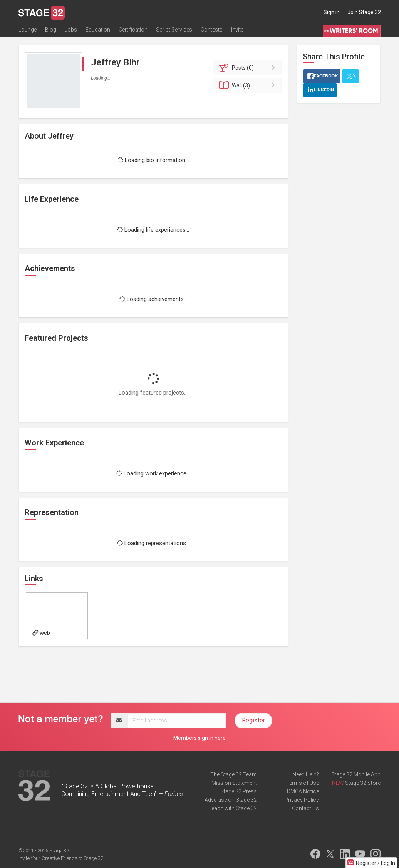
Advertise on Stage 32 (231, 800)
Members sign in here (199, 738)
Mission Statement (234, 783)
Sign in (332, 12)
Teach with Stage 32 (233, 808)
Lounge (28, 30)
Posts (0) (248, 68)
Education (98, 30)
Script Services (174, 30)
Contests (212, 30)
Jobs (71, 30)
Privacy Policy (302, 800)
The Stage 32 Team (234, 774)
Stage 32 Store (363, 783)
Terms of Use (303, 783)
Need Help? (306, 774)
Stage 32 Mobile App (356, 774)
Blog (51, 30)
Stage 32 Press (239, 791)
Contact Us (305, 808)
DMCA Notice (303, 791)
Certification (133, 30)
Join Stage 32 (364, 12)
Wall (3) (248, 85)
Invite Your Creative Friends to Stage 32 (61, 858)
